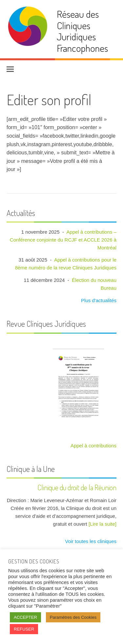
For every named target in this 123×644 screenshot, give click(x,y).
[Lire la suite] (102, 524)
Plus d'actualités (98, 300)
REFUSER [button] (24, 629)
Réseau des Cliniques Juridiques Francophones (82, 31)
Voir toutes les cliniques (90, 541)
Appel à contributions (93, 446)
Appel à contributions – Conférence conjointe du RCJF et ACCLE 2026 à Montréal (63, 240)
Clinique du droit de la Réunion (77, 487)
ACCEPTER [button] (25, 617)
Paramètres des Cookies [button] (73, 617)
